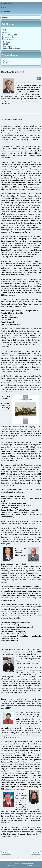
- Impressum (7, 46)
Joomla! (4, 866)
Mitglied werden (8, 39)
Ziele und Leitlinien (9, 37)
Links (4, 8)
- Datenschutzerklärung (11, 48)
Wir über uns (7, 33)
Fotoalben (6, 12)
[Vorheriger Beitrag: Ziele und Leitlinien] (6, 853)
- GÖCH (5, 63)
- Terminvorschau (9, 61)
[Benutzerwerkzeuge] (39, 78)
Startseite (6, 17)
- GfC (4, 30)
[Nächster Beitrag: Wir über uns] (36, 853)
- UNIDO (5, 44)
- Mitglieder (6, 42)
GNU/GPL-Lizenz (22, 866)
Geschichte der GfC (10, 35)
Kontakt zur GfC (7, 4)
